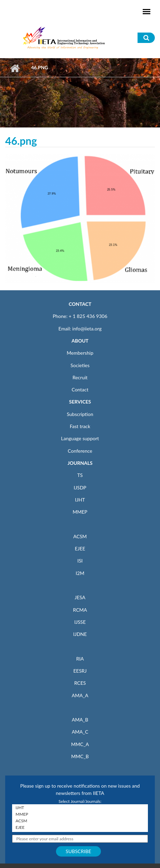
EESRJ (80, 671)
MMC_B (80, 756)
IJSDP (80, 488)
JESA (80, 597)
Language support (80, 438)
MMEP (80, 512)
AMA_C (80, 732)
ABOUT (80, 341)
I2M (80, 573)
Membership (80, 353)
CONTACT (80, 304)
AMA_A (80, 695)
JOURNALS (80, 463)
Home (15, 68)
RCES (80, 683)
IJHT (80, 500)
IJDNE (80, 634)
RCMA (80, 610)
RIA (80, 659)
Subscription (80, 414)
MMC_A (80, 744)
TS (80, 475)
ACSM (80, 536)
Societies (80, 365)
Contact (80, 389)
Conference (80, 451)
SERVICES (80, 402)
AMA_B (80, 720)
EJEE (80, 548)
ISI (80, 561)
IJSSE (80, 622)
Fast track (80, 426)
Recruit (80, 377)
